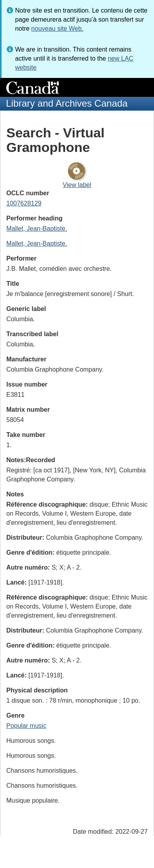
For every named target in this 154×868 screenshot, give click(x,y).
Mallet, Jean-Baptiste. (37, 229)
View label (77, 185)
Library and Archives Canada (67, 103)
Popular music (26, 726)
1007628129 (24, 203)
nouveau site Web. (57, 29)
